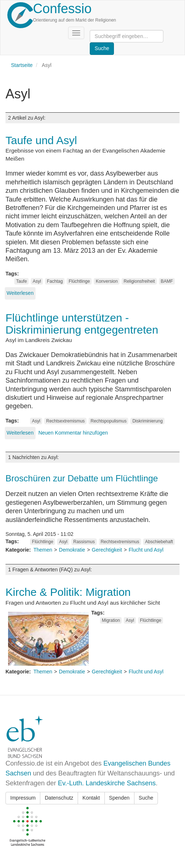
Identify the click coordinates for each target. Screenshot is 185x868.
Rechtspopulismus (108, 421)
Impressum (23, 798)
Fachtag (55, 281)
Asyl (37, 281)
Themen (43, 550)
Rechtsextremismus (65, 421)
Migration (111, 620)
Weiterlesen (20, 293)
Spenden (119, 798)
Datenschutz (59, 798)
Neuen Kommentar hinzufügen (73, 433)
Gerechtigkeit (107, 550)
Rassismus (84, 542)
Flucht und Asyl (146, 550)
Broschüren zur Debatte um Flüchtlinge (82, 478)
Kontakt (91, 798)
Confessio (62, 9)
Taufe (21, 281)
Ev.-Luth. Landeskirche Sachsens (107, 783)
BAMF (167, 281)
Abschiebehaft (159, 542)
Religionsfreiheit (139, 281)
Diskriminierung (147, 421)
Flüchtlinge (79, 281)
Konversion (107, 281)
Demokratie (72, 550)
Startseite (22, 65)
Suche (146, 798)
